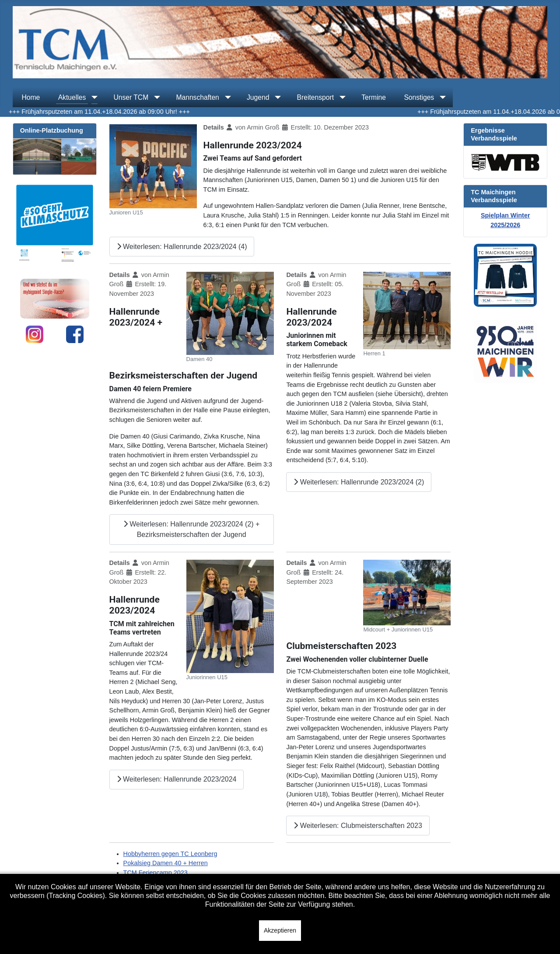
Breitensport (316, 97)
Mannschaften (197, 97)
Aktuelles (72, 97)
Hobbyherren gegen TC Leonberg (170, 854)
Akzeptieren (280, 930)
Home (31, 97)
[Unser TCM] (155, 98)
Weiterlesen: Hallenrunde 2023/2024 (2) (359, 482)
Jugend (258, 97)
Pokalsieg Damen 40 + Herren (166, 863)
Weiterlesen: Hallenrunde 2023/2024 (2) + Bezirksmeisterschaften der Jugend (192, 529)
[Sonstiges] (441, 98)
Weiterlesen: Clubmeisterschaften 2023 (358, 826)
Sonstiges (419, 97)
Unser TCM (131, 97)
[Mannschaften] (226, 98)
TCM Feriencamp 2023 (156, 873)
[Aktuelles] (93, 98)
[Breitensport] (341, 98)
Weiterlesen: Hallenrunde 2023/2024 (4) (182, 247)
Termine (374, 97)
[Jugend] (276, 98)
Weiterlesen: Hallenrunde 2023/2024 (177, 779)
